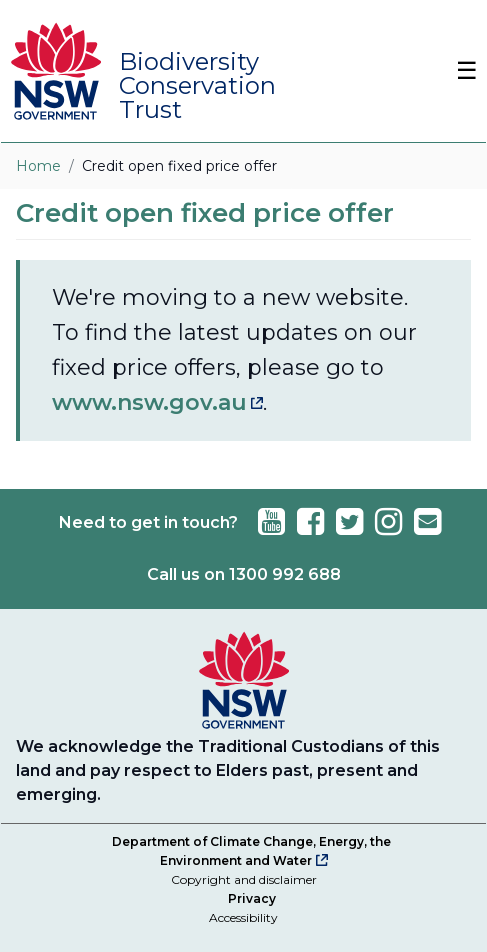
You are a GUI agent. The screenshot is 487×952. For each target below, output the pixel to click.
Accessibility (243, 917)
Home (38, 166)
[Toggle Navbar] (457, 71)
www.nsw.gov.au (149, 402)
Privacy (252, 898)
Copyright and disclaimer (244, 879)
